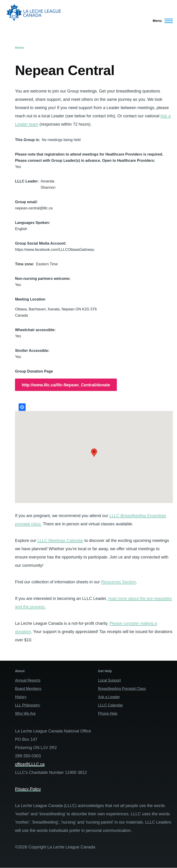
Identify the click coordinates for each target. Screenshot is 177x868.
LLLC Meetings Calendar (60, 541)
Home (19, 48)
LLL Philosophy (28, 705)
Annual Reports (28, 680)
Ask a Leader (109, 697)
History (21, 697)
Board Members (28, 689)
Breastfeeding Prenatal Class (122, 689)
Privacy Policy (28, 789)
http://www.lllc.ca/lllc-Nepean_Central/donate (66, 385)
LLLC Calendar (111, 705)
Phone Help (108, 713)
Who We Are (25, 713)
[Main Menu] (161, 21)
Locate (22, 407)
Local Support (110, 680)
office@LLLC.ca (30, 764)
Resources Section (118, 582)
